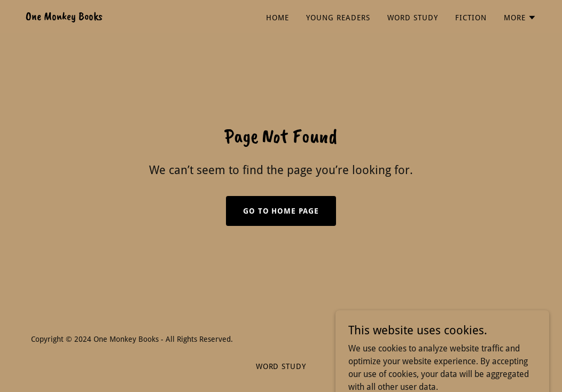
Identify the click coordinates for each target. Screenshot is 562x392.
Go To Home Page (281, 211)
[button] (520, 18)
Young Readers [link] (338, 18)
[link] (64, 17)
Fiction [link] (471, 18)
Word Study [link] (413, 18)
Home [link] (278, 18)
